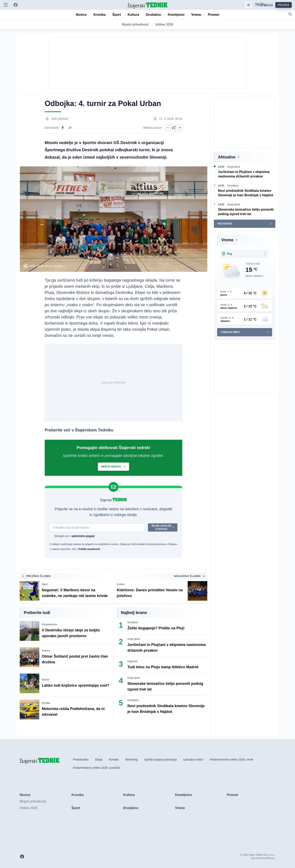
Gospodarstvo (49, 624)
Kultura (121, 584)
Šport (45, 584)
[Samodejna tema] (248, 5)
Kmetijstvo (133, 700)
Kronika (46, 703)
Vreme (227, 240)
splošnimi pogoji (83, 536)
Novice (46, 680)
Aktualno (227, 157)
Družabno (133, 622)
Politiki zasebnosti (89, 549)
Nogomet (132, 661)
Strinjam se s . (75, 536)
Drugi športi (134, 639)
